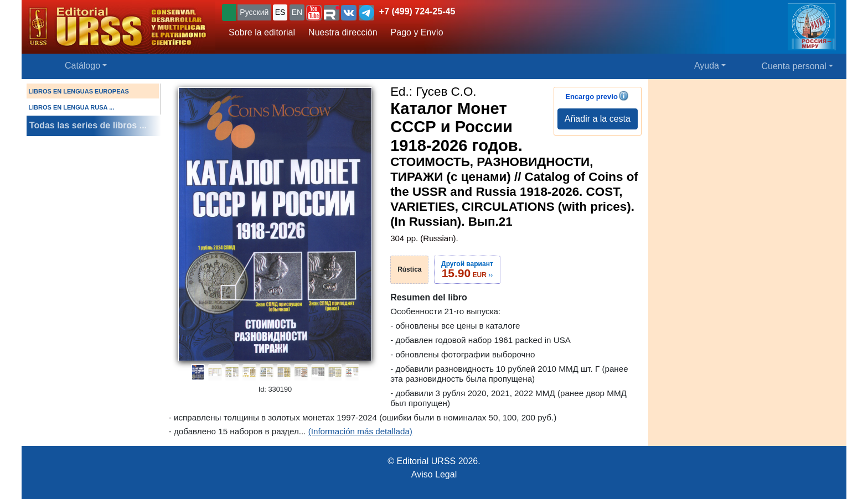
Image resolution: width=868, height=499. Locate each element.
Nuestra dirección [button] (343, 32)
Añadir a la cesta (598, 119)
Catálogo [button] (82, 66)
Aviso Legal (434, 474)
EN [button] (297, 12)
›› (467, 269)
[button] (314, 13)
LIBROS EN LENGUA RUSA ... (71, 107)
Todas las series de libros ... (88, 125)
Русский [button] (254, 12)
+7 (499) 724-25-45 (417, 11)
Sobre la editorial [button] (262, 32)
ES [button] (280, 12)
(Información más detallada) (360, 431)
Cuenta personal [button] (794, 66)
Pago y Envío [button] (417, 32)
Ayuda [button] (707, 66)
